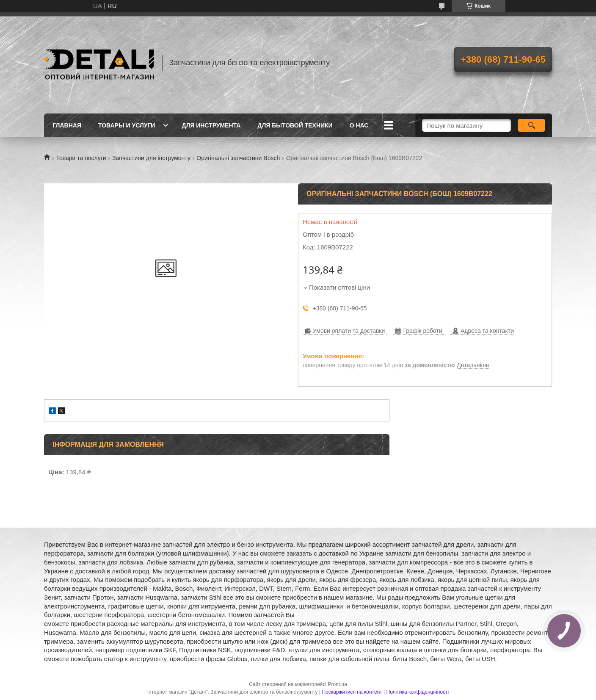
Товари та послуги (81, 158)
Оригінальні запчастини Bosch (238, 158)
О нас (359, 125)
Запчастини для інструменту (151, 158)
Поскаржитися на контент (352, 692)
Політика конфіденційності (418, 692)
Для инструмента (211, 125)
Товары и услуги (127, 125)
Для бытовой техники (295, 125)
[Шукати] (531, 125)
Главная (67, 125)
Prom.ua (338, 684)
